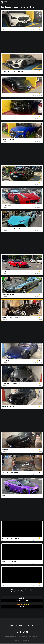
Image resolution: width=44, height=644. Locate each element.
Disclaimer (26, 640)
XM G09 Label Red (9, 117)
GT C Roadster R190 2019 (16, 71)
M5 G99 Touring (9, 28)
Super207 (5, 319)
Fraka (4, 497)
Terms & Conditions (30, 637)
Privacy (17, 640)
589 (31, 591)
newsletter (29, 625)
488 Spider (8, 183)
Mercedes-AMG (5, 71)
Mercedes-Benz (5, 295)
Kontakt (19, 625)
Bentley (4, 538)
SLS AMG (12, 295)
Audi (3, 140)
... (28, 591)
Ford (3, 584)
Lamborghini (5, 229)
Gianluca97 (6, 30)
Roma (7, 450)
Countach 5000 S (13, 561)
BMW (3, 28)
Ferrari (3, 183)
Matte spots (6, 563)
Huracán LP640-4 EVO (14, 229)
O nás (12, 625)
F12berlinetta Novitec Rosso (13, 318)
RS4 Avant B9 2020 (9, 140)
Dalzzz (5, 474)
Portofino (8, 272)
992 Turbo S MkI (10, 94)
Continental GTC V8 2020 (13, 538)
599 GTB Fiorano (10, 206)
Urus (10, 495)
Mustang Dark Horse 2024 (11, 584)
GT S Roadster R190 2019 (16, 384)
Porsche (4, 94)
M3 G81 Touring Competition (12, 472)
